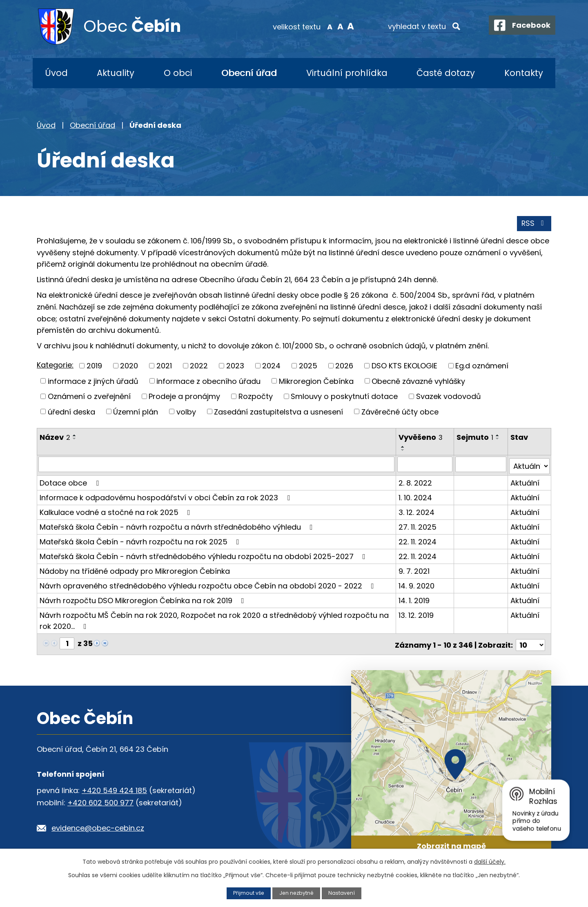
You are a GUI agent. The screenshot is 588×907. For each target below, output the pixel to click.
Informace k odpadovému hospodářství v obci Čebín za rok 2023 (166, 497)
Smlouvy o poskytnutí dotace (344, 398)
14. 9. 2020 (417, 585)
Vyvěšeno (421, 438)
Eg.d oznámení (482, 367)
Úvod (56, 73)
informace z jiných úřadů (93, 382)
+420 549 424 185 (114, 788)
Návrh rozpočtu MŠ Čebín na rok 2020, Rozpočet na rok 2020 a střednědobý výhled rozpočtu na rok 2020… (214, 620)
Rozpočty (256, 398)
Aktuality (116, 73)
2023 (235, 367)
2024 (271, 367)
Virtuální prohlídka (347, 73)
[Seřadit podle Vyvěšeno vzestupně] (403, 448)
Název (55, 438)
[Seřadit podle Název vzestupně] (75, 437)
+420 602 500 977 (100, 800)
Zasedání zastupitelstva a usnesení (278, 413)
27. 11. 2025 (418, 526)
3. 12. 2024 (417, 511)
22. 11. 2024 (418, 541)
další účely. (490, 862)
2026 (344, 367)
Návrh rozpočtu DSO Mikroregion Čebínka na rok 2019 (144, 600)
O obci (178, 73)
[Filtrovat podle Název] (217, 466)
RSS (534, 225)
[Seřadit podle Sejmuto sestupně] (498, 440)
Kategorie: (55, 366)
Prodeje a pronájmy (184, 398)
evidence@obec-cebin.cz (98, 826)
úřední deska (71, 413)
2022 (199, 367)
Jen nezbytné (297, 893)
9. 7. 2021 (414, 570)
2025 (308, 367)
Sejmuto (475, 438)
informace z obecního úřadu (208, 382)
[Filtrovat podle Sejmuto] (481, 466)
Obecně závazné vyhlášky (418, 382)
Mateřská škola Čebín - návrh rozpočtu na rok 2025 (141, 541)
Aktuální (525, 482)
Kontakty (524, 73)
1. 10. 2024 (416, 497)
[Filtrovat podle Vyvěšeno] (425, 466)
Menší (325, 26)
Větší (345, 26)
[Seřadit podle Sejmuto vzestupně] (498, 437)
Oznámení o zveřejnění (89, 398)
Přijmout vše (248, 893)
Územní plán (136, 413)
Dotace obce (71, 482)
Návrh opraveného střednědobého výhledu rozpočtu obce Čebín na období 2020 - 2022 (208, 585)
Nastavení (343, 893)
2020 (129, 367)
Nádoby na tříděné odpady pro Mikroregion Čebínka (135, 570)
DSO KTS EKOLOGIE (404, 367)
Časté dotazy (446, 73)
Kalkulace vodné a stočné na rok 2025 (117, 511)
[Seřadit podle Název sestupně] (75, 440)
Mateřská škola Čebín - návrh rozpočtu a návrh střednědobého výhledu (178, 526)
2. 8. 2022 (416, 482)
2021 (164, 367)
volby (186, 413)
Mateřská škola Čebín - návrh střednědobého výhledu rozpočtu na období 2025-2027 (204, 556)
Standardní (335, 26)
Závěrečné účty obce (400, 413)
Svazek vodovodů (449, 398)
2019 (94, 367)
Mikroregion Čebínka (316, 382)
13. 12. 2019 (416, 614)
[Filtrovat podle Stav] (529, 466)
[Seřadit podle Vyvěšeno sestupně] (403, 451)
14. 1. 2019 (414, 600)
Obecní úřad (249, 73)
